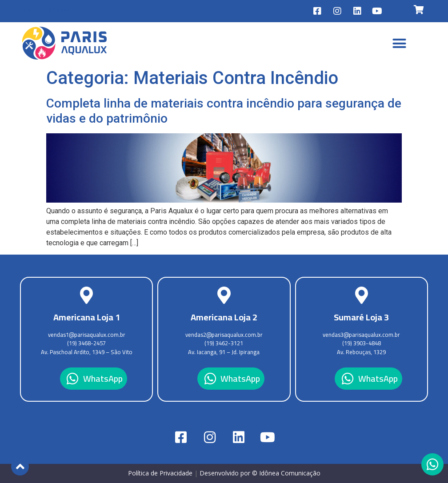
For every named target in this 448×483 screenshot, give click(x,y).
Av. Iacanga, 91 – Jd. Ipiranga (224, 352)
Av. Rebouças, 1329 (361, 352)
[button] (400, 43)
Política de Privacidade (38, 10)
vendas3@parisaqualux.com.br (361, 335)
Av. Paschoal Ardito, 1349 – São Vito (87, 352)
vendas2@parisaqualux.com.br (224, 335)
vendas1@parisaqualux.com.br (87, 335)
